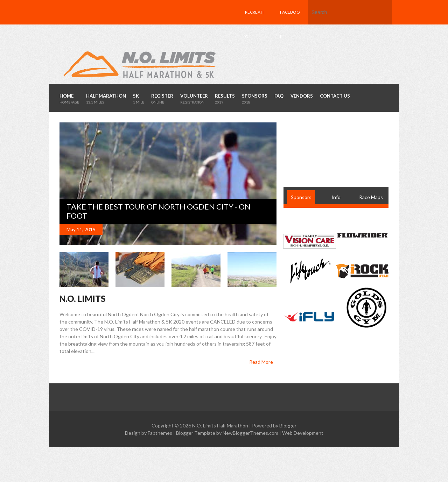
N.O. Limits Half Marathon (220, 426)
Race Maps (371, 197)
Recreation (254, 24)
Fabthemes (160, 433)
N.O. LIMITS (82, 299)
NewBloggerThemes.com (250, 433)
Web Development (303, 433)
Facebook (290, 24)
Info (336, 197)
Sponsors (301, 197)
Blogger (288, 426)
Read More (261, 362)
